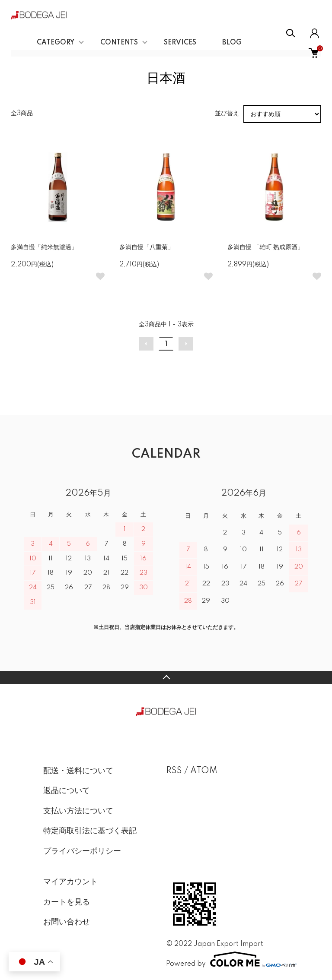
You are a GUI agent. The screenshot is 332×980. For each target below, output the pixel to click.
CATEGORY (56, 43)
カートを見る (67, 902)
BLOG (232, 43)
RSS (174, 771)
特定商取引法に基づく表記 (90, 831)
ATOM (204, 771)
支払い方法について (78, 811)
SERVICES (180, 43)
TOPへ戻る (166, 677)
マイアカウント (70, 882)
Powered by (227, 959)
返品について (67, 791)
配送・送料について (78, 771)
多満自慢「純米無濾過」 (44, 247)
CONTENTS (119, 43)
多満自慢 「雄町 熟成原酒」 (265, 247)
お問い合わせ (67, 922)
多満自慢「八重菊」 (147, 247)
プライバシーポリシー (82, 851)
